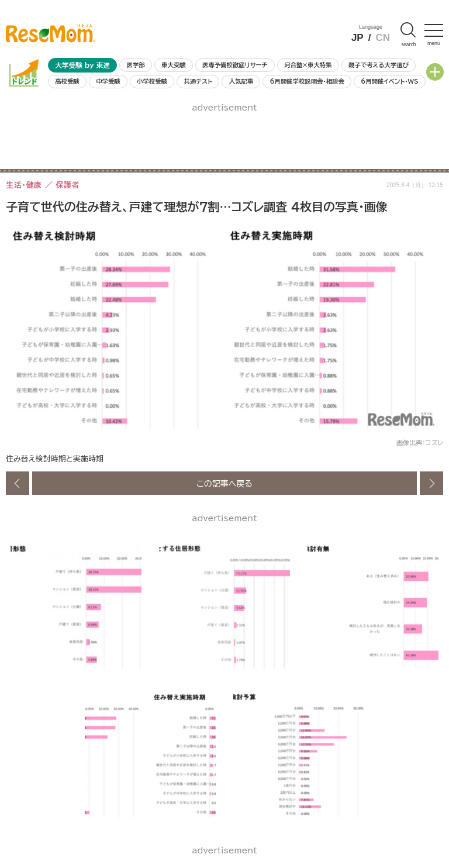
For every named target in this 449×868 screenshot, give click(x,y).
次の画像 (431, 483)
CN (383, 38)
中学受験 (108, 81)
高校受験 (67, 81)
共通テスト (198, 81)
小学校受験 (152, 81)
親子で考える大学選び (379, 65)
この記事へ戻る (224, 483)
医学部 (136, 65)
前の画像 (18, 483)
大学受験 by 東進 (82, 65)
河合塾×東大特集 (308, 65)
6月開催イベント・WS (389, 81)
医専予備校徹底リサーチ (235, 65)
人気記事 (241, 81)
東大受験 (174, 65)
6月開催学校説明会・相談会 (307, 81)
